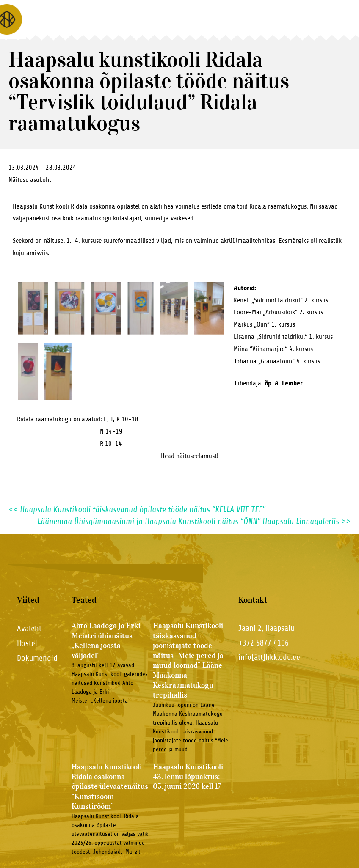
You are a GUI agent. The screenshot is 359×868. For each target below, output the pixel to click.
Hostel (27, 643)
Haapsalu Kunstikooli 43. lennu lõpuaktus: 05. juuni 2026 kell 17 (188, 777)
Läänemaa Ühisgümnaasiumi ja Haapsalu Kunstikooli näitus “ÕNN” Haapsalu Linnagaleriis (194, 522)
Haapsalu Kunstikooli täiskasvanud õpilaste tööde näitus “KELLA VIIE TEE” (137, 510)
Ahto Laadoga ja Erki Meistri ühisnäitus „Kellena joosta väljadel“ (106, 640)
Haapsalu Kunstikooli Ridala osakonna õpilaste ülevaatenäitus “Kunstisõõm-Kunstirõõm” (110, 787)
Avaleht (29, 628)
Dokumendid (37, 658)
